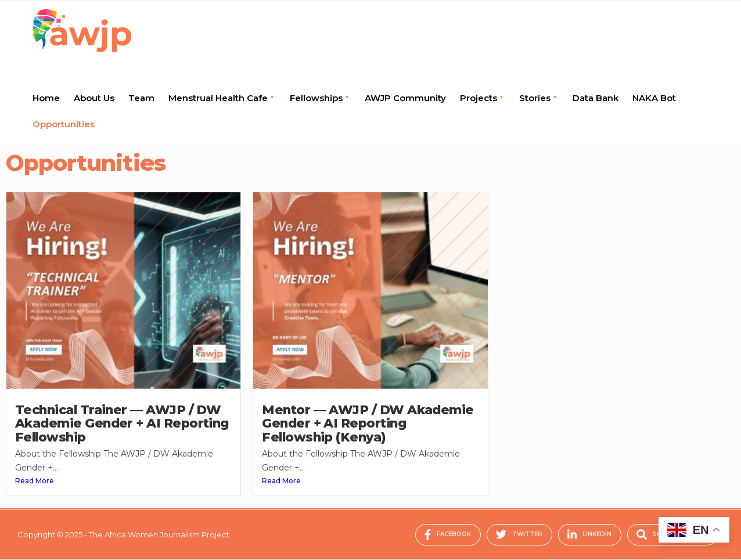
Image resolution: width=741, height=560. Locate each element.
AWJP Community (405, 98)
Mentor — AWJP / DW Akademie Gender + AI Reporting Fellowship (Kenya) (368, 423)
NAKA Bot (654, 98)
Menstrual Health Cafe (218, 98)
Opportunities (64, 124)
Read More (35, 481)
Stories (535, 98)
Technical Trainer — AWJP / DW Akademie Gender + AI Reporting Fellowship (122, 423)
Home (46, 98)
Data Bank (596, 98)
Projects (479, 98)
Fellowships (316, 98)
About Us (94, 98)
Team (141, 98)
